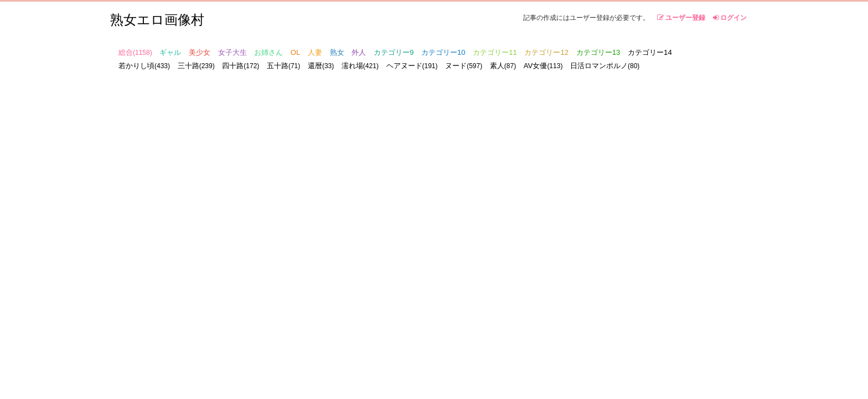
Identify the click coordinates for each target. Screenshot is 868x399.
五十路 (283, 66)
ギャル (170, 52)
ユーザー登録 (681, 18)
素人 (503, 66)
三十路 (196, 66)
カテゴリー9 (394, 52)
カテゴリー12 (546, 52)
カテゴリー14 (650, 52)
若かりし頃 (144, 66)
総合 (135, 52)
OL (296, 52)
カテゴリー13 (598, 52)
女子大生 (232, 52)
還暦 (321, 66)
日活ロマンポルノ (605, 66)
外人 (359, 52)
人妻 (315, 52)
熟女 (337, 52)
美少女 (200, 52)
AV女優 (543, 66)
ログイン (730, 18)
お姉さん (268, 52)
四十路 (241, 66)
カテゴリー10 (443, 52)
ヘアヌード (412, 66)
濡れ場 (360, 66)
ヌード (464, 66)
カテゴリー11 (495, 52)
